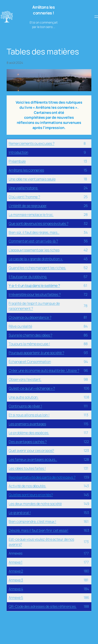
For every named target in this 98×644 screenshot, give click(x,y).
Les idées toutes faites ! (27, 468)
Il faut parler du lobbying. (28, 277)
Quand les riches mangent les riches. (37, 268)
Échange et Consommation (30, 362)
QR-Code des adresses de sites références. (43, 606)
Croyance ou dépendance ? (30, 317)
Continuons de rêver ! (25, 406)
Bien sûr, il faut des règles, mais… (34, 232)
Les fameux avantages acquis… (33, 459)
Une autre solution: (24, 397)
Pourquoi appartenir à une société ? (36, 353)
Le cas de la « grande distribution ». (36, 259)
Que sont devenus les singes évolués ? (38, 223)
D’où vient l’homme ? (24, 197)
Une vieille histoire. (23, 188)
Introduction (18, 152)
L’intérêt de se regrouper (28, 206)
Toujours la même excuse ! (29, 344)
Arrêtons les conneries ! (43, 10)
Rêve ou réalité (20, 326)
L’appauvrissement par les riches (34, 250)
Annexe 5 (16, 598)
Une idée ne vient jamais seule (32, 179)
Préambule (17, 161)
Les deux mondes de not (27, 504)
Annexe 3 (16, 580)
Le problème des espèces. (29, 433)
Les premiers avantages (27, 424)
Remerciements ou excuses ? (31, 143)
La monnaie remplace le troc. (31, 215)
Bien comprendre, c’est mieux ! (32, 521)
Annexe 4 (16, 589)
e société (55, 504)
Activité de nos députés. (27, 486)
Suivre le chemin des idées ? (30, 335)
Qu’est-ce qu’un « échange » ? (32, 388)
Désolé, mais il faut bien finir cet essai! (38, 530)
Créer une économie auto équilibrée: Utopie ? (44, 370)
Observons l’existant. (25, 379)
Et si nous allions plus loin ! (29, 415)
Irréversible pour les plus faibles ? (35, 294)
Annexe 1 (15, 562)
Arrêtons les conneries (26, 170)
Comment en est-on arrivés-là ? (33, 241)
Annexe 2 (16, 571)
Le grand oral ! (20, 513)
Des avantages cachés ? (28, 442)
